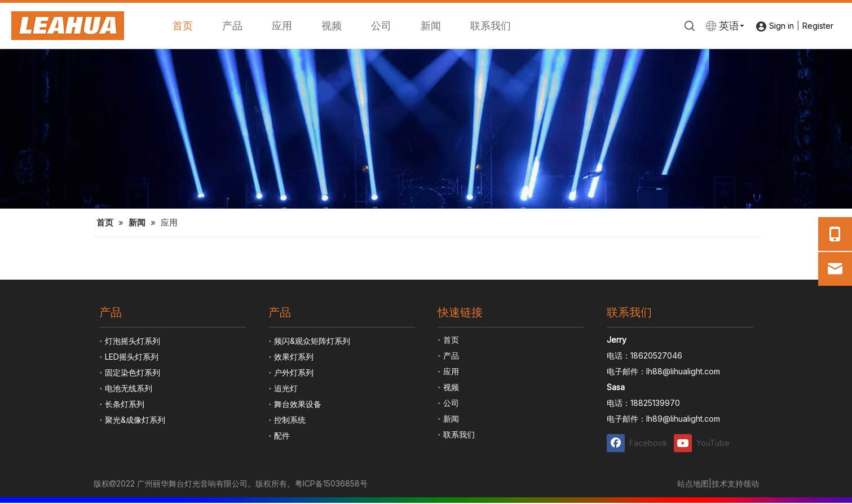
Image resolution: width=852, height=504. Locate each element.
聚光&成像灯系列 (135, 420)
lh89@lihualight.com (683, 419)
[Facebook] (638, 443)
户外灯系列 (294, 372)
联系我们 (491, 26)
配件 (282, 436)
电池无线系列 (129, 388)
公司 (381, 26)
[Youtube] (705, 443)
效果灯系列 (294, 357)
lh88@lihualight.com (683, 371)
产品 (232, 26)
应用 (282, 26)
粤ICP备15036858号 (331, 483)
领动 (751, 483)
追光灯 (286, 388)
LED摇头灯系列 (132, 357)
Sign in (782, 26)
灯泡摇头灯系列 (133, 341)
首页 (183, 26)
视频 (332, 26)
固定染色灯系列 (133, 372)
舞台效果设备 (298, 404)
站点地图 (693, 483)
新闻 (431, 26)
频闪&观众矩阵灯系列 (312, 341)
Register (818, 26)
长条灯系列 (125, 404)
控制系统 (290, 420)
